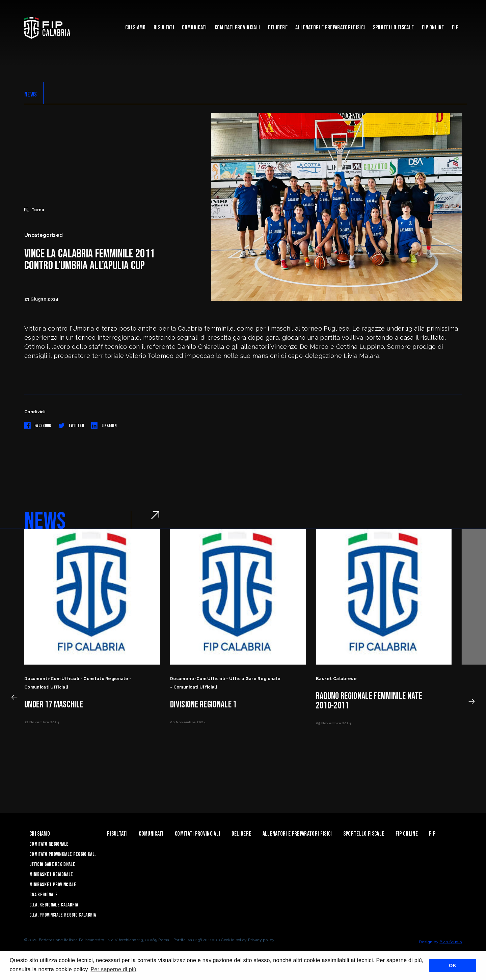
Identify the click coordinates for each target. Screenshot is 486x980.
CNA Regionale (44, 895)
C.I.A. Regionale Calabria (54, 905)
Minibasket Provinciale (53, 885)
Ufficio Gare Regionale (52, 864)
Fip (455, 27)
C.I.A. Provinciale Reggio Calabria (63, 915)
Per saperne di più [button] (113, 969)
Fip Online (433, 27)
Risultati (164, 27)
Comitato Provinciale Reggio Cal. (62, 854)
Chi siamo (136, 27)
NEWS (31, 94)
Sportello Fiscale (393, 27)
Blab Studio (451, 942)
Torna (34, 210)
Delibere (278, 27)
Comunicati (194, 27)
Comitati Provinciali (237, 27)
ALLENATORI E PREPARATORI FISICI (330, 27)
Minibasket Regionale (51, 875)
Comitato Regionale (49, 844)
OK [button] (453, 965)
